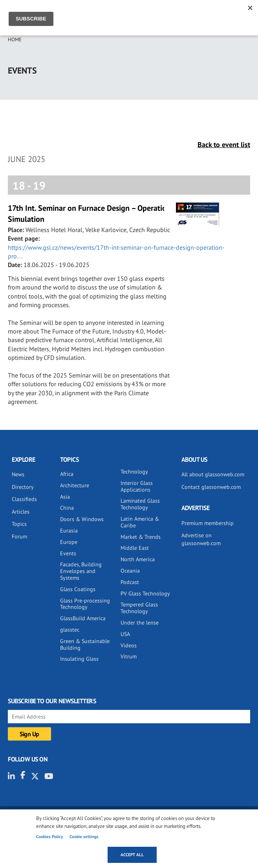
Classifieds (24, 499)
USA (125, 634)
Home (15, 40)
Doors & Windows (82, 519)
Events (68, 553)
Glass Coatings (78, 589)
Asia (65, 497)
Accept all (132, 855)
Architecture (75, 485)
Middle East (135, 548)
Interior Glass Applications (137, 486)
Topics (19, 524)
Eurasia (69, 531)
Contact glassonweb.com (211, 487)
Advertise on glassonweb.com (201, 539)
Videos (129, 645)
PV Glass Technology (145, 593)
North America (138, 559)
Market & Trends (141, 537)
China (67, 508)
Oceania (130, 571)
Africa (67, 474)
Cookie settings (84, 837)
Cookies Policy (49, 837)
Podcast (130, 582)
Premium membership (208, 523)
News (18, 474)
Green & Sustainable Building (85, 644)
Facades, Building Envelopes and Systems (81, 571)
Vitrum (129, 656)
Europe (69, 542)
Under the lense (140, 623)
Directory (23, 487)
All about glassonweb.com (213, 474)
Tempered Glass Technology (139, 608)
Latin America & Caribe (140, 522)
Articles (21, 512)
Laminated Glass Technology (140, 504)
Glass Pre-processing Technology (85, 604)
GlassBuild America (83, 618)
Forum (19, 536)
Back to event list (224, 145)
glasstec (70, 630)
